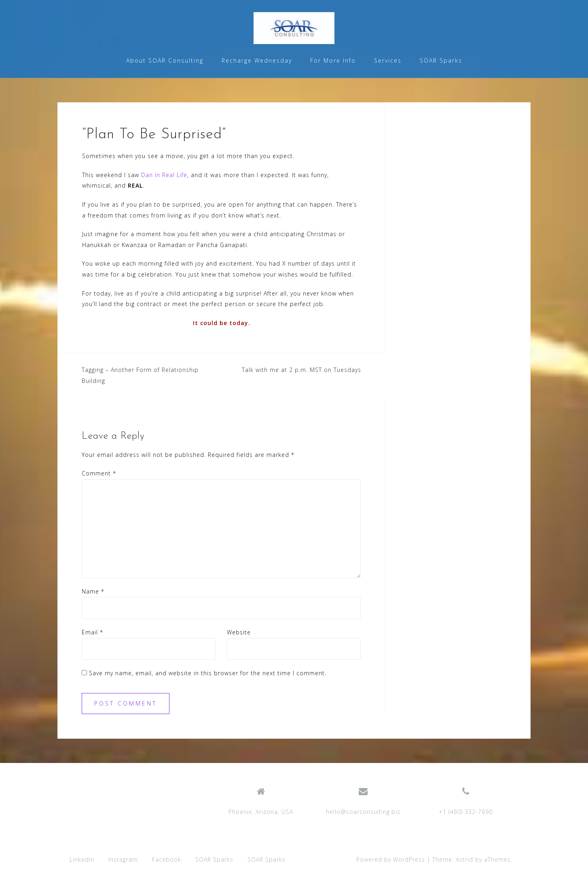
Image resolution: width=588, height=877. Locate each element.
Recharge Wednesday (257, 60)
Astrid (464, 859)
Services (388, 60)
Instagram (123, 859)
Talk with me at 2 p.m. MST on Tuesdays (301, 370)
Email (92, 632)
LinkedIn (82, 859)
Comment (99, 473)
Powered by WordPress (391, 859)
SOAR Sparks (441, 60)
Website (239, 632)
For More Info (333, 60)
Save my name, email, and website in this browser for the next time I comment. (208, 673)
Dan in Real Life (164, 175)
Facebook (167, 859)
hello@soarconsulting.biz (363, 812)
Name (93, 591)
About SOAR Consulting (165, 60)
